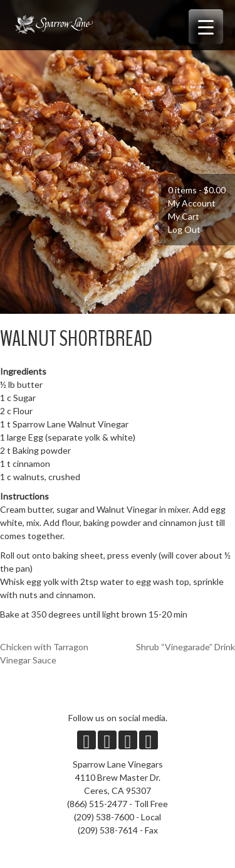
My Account (192, 203)
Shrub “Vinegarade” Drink (185, 647)
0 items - (197, 190)
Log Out (184, 229)
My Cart (184, 216)
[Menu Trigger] (206, 27)
